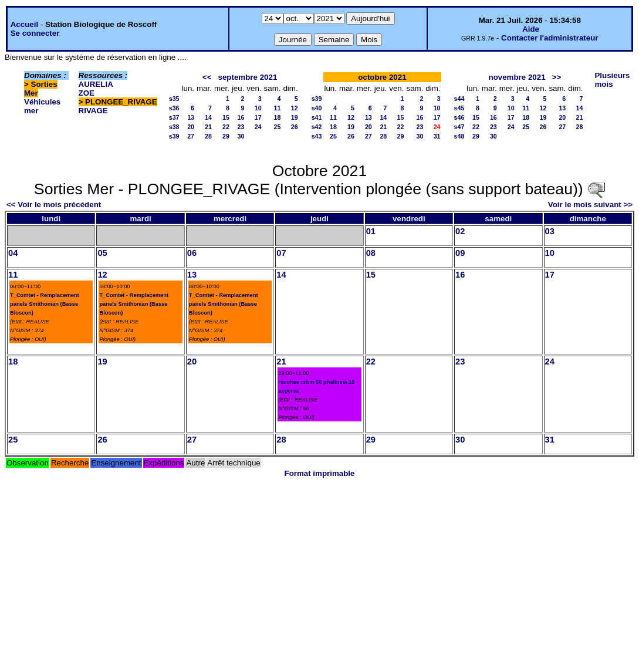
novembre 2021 (517, 77)
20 (191, 127)
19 (295, 117)
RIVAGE (93, 111)
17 (258, 117)
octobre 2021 (382, 77)
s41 (317, 117)
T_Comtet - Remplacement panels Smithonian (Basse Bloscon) (45, 304)
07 (281, 253)
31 (437, 136)
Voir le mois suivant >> (590, 205)
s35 (174, 99)
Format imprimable (320, 473)
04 (13, 253)
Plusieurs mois (612, 80)
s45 (459, 108)
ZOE (87, 93)
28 (208, 136)
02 (460, 231)
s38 (174, 127)
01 (371, 231)
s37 (174, 117)
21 (208, 127)
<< (207, 77)
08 (371, 253)
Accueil (24, 24)
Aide (531, 29)
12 (295, 108)
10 (258, 108)
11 (278, 108)
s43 (317, 136)
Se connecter (35, 33)
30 (241, 136)
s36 (174, 108)
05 (102, 253)
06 (192, 253)
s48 (459, 136)
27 (191, 136)
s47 (459, 127)
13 (191, 117)
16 (241, 117)
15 (226, 117)
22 (226, 127)
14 (208, 117)
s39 (174, 136)
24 (258, 127)
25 (278, 127)
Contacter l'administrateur (550, 38)
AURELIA (96, 84)
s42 (317, 127)
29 (226, 136)
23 (241, 127)
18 (278, 117)
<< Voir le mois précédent (54, 205)
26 (295, 127)
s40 (317, 108)
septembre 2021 (248, 77)
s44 (459, 99)
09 (460, 253)
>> (557, 77)
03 (550, 231)
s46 (459, 117)
